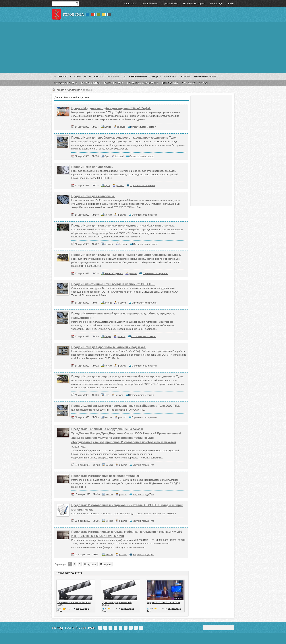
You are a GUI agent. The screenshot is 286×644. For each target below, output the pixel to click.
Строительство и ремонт (144, 127)
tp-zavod (121, 127)
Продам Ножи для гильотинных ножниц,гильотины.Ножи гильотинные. (123, 226)
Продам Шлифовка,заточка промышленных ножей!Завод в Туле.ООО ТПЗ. (125, 406)
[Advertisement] (143, 47)
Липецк (108, 303)
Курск (107, 186)
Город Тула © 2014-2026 (73, 628)
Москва (108, 215)
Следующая (90, 564)
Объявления (74, 90)
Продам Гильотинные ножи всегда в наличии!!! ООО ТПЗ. (113, 284)
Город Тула (73, 15)
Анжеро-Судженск (114, 273)
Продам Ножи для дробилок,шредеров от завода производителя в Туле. (124, 138)
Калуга (108, 127)
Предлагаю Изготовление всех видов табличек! (106, 476)
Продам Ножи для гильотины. (93, 196)
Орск (107, 156)
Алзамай (109, 244)
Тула (107, 395)
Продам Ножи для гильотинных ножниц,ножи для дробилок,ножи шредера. (126, 255)
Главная (60, 90)
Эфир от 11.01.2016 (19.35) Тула (163, 602)
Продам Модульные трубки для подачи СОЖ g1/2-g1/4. (111, 108)
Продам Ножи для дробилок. (92, 167)
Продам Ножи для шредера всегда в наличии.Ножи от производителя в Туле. (127, 376)
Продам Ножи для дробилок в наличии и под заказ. (109, 347)
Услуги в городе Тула (143, 465)
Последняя (106, 564)
